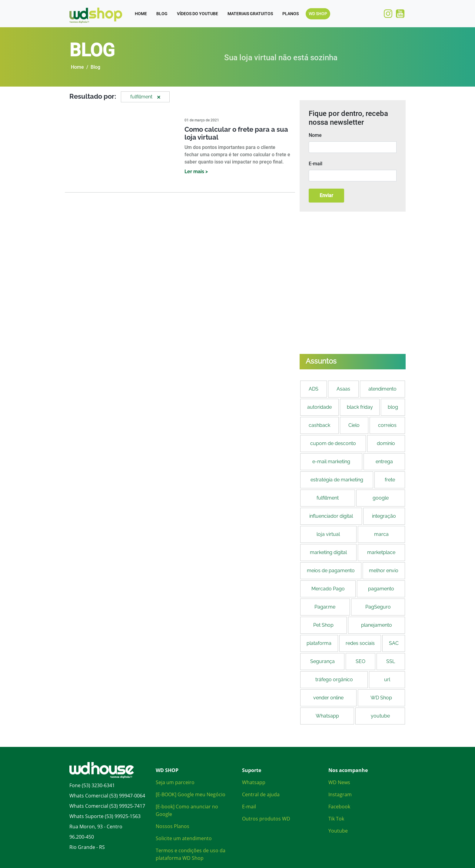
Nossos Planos (173, 826)
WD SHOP (318, 14)
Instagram (340, 794)
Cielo (354, 425)
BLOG (162, 14)
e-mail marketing (331, 462)
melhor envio (384, 571)
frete (390, 480)
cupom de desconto (333, 443)
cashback (319, 425)
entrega (384, 462)
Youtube (338, 831)
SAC (394, 643)
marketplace (381, 552)
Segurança (322, 661)
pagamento (381, 589)
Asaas (343, 389)
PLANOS (291, 14)
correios (387, 425)
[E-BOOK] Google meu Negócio (191, 794)
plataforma (319, 643)
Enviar (326, 195)
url (387, 680)
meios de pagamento (331, 571)
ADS (314, 389)
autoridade (319, 407)
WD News (339, 782)
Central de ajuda (261, 794)
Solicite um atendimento (184, 838)
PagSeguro (378, 607)
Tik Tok (336, 819)
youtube (380, 716)
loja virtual (328, 534)
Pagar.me (325, 607)
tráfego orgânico (334, 680)
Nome (315, 135)
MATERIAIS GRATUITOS (250, 14)
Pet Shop (323, 625)
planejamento (377, 625)
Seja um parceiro (175, 782)
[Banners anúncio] (353, 283)
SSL (391, 661)
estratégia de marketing (337, 480)
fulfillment (328, 498)
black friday (360, 407)
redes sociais (360, 643)
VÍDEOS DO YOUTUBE (198, 14)
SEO (360, 661)
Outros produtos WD (266, 819)
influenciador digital (331, 516)
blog (393, 407)
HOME (141, 14)
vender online (328, 698)
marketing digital (328, 552)
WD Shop (381, 698)
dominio (386, 443)
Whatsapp (327, 716)
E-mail (316, 164)
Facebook (339, 807)
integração (384, 516)
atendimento (382, 389)
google (381, 498)
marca (381, 534)
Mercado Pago (328, 589)
